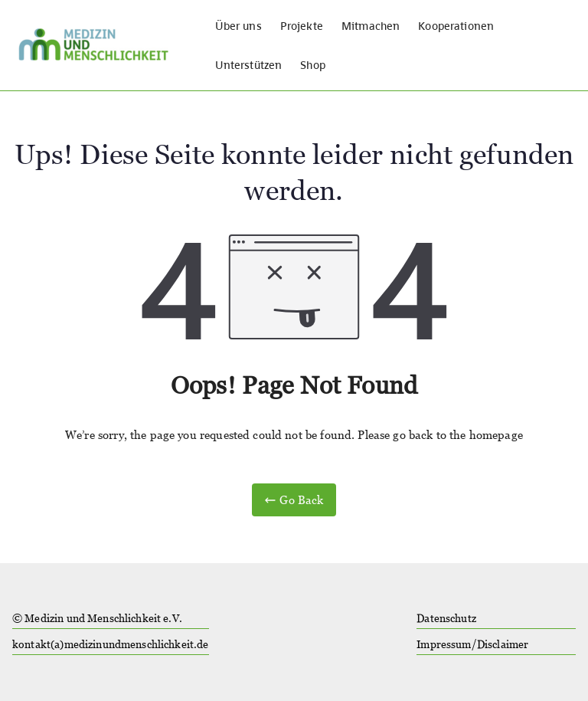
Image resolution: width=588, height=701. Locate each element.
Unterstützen (249, 65)
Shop (313, 65)
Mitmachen (371, 26)
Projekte (302, 26)
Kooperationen (456, 26)
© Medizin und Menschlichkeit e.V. (97, 618)
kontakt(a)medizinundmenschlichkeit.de (111, 644)
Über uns (238, 26)
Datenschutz (446, 618)
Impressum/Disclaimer (472, 644)
